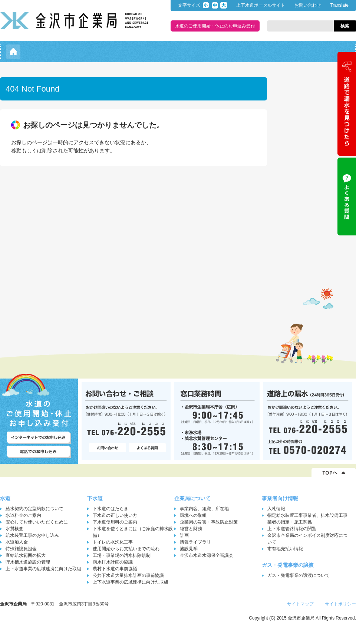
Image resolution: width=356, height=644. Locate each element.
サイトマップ (300, 604)
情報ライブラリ (195, 542)
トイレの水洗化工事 (113, 542)
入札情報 (276, 509)
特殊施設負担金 (21, 549)
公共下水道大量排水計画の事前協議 (128, 575)
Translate (339, 5)
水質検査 (14, 529)
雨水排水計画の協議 (113, 562)
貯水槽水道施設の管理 (28, 562)
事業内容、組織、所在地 (204, 509)
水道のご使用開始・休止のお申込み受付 (215, 26)
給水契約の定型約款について (34, 509)
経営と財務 (191, 529)
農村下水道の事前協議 (115, 569)
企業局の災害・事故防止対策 (209, 522)
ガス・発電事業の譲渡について (299, 575)
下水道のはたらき (111, 509)
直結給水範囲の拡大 (26, 555)
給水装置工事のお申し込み (32, 535)
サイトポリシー (340, 604)
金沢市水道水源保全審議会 (207, 555)
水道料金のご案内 (23, 515)
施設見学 (189, 549)
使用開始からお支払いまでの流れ (126, 549)
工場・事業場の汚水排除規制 (122, 555)
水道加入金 (17, 542)
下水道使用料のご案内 (115, 522)
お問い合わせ (308, 5)
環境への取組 (193, 515)
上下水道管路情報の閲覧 (292, 529)
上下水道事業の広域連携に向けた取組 (43, 569)
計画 (184, 535)
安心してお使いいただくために (37, 522)
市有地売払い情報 (285, 549)
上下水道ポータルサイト (261, 5)
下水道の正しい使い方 (115, 515)
